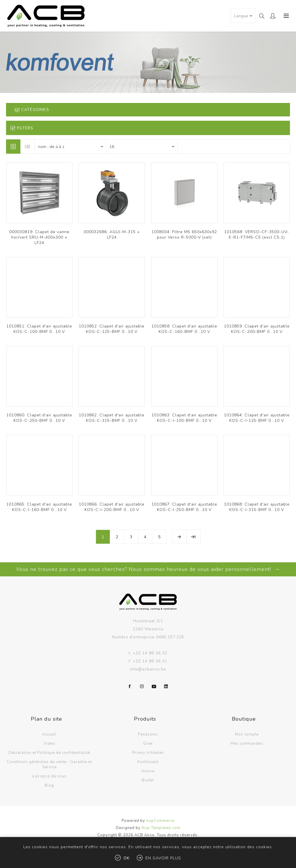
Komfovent (148, 762)
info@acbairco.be (148, 669)
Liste (28, 147)
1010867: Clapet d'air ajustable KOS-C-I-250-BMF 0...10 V (184, 507)
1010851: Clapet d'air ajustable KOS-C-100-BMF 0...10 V (39, 329)
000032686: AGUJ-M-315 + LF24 (112, 235)
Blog (49, 785)
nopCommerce (160, 821)
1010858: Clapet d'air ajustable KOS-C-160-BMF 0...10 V (184, 329)
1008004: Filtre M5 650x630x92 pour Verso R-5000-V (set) (184, 235)
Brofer (148, 780)
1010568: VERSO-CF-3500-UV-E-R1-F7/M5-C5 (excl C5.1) (257, 235)
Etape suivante (179, 537)
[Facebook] (130, 686)
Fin (193, 537)
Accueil (49, 734)
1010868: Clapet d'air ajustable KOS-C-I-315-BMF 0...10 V (257, 507)
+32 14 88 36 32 (150, 653)
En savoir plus (163, 858)
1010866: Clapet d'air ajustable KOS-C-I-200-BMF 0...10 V (112, 507)
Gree (148, 744)
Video (49, 744)
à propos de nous (49, 776)
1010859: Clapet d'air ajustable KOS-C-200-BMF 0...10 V (257, 329)
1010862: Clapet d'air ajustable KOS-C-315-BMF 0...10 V (112, 418)
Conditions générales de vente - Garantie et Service (49, 764)
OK (127, 858)
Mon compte (247, 734)
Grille (13, 147)
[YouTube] (154, 686)
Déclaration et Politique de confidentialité (49, 753)
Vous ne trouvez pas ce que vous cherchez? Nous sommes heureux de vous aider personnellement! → (148, 569)
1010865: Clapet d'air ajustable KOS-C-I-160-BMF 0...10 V (39, 507)
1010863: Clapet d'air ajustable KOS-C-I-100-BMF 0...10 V (184, 418)
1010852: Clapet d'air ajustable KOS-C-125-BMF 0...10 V (112, 329)
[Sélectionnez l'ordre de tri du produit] (70, 147)
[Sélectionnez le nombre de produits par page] (142, 147)
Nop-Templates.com (161, 828)
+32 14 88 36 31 (150, 661)
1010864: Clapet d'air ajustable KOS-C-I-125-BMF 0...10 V (257, 418)
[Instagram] (142, 686)
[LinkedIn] (166, 686)
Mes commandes (247, 744)
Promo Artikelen (148, 753)
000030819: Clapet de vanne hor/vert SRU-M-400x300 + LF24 (39, 237)
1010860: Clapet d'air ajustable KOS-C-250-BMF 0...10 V (39, 418)
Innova (148, 771)
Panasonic (148, 734)
